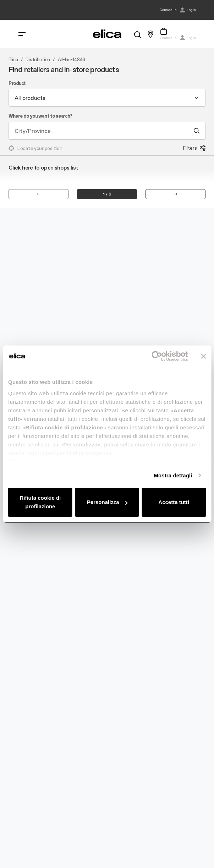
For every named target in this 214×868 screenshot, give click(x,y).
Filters (194, 148)
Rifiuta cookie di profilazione (40, 502)
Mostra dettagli (173, 475)
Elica (13, 60)
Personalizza (107, 502)
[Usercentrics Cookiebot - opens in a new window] (157, 356)
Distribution (38, 60)
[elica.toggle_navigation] (22, 34)
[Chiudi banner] (203, 356)
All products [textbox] (30, 98)
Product (17, 84)
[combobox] (107, 98)
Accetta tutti (174, 502)
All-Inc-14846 (72, 60)
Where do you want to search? (40, 116)
